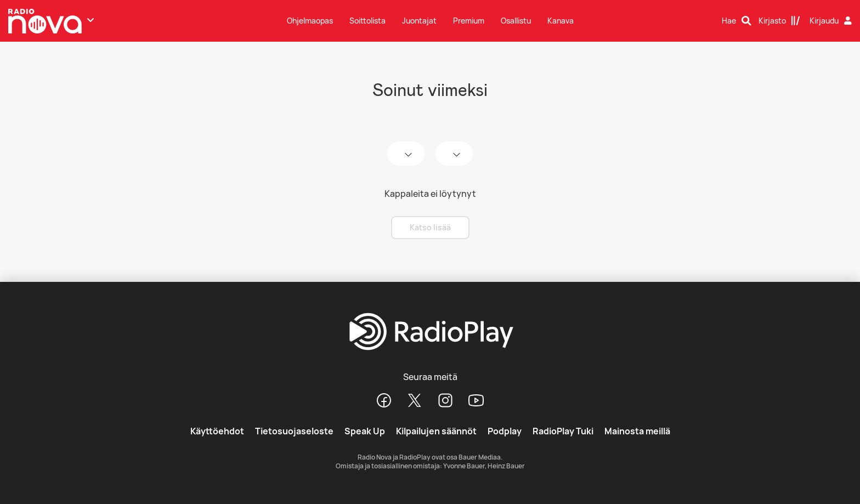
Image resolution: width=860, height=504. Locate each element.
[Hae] (737, 21)
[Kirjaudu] (832, 21)
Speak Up (365, 431)
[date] (406, 154)
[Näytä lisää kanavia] (90, 20)
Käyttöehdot (217, 431)
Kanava (561, 21)
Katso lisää (430, 227)
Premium (469, 21)
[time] (454, 154)
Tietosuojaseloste (294, 431)
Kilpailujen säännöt (436, 431)
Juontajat (419, 21)
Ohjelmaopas (310, 21)
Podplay (505, 431)
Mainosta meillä (637, 431)
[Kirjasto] (779, 21)
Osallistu (516, 21)
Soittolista (367, 21)
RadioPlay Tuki (563, 431)
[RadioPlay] (430, 332)
